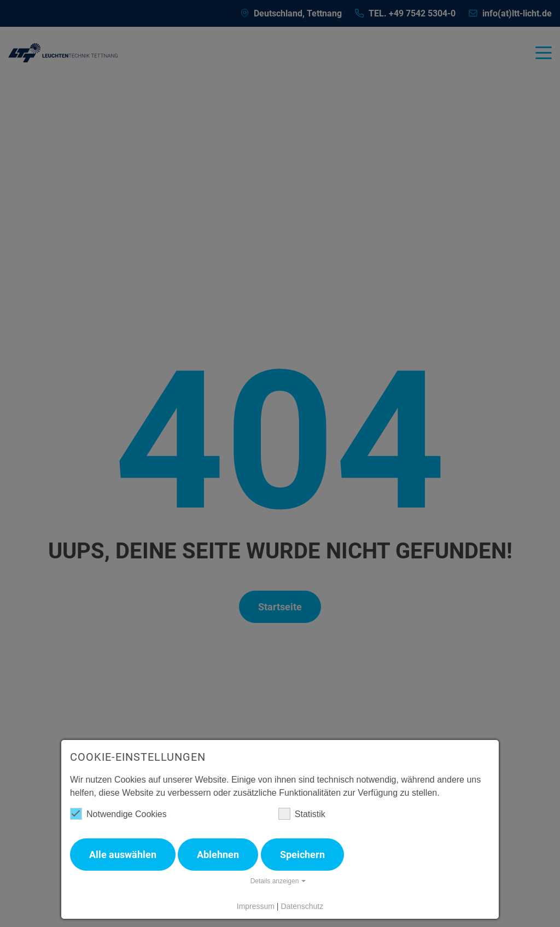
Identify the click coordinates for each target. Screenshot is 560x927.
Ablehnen (218, 855)
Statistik (302, 814)
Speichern (302, 855)
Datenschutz (302, 906)
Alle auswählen (123, 855)
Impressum (256, 906)
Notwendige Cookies (118, 814)
